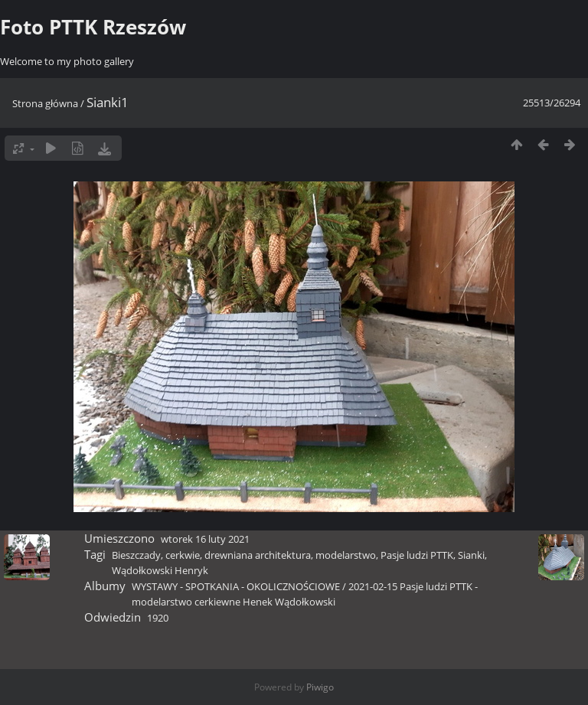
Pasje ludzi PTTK (417, 555)
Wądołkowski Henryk (160, 570)
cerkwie (183, 555)
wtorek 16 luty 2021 (205, 539)
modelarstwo (346, 555)
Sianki (471, 555)
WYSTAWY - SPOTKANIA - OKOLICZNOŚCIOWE (236, 586)
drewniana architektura (258, 555)
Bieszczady (136, 555)
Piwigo (320, 687)
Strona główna (45, 103)
